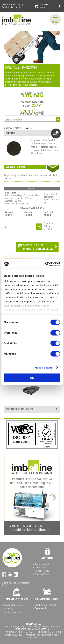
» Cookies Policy (41, 574)
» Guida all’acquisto (12, 605)
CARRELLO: (46, 6)
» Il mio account (41, 564)
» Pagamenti (39, 608)
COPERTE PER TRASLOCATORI (20, 409)
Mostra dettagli (44, 368)
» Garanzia (7, 609)
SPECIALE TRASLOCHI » (14, 128)
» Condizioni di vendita (44, 605)
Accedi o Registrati (11, 5)
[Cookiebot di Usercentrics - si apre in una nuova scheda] (46, 264)
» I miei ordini (40, 567)
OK (32, 378)
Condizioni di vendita (12, 7)
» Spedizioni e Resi (12, 612)
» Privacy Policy (41, 571)
